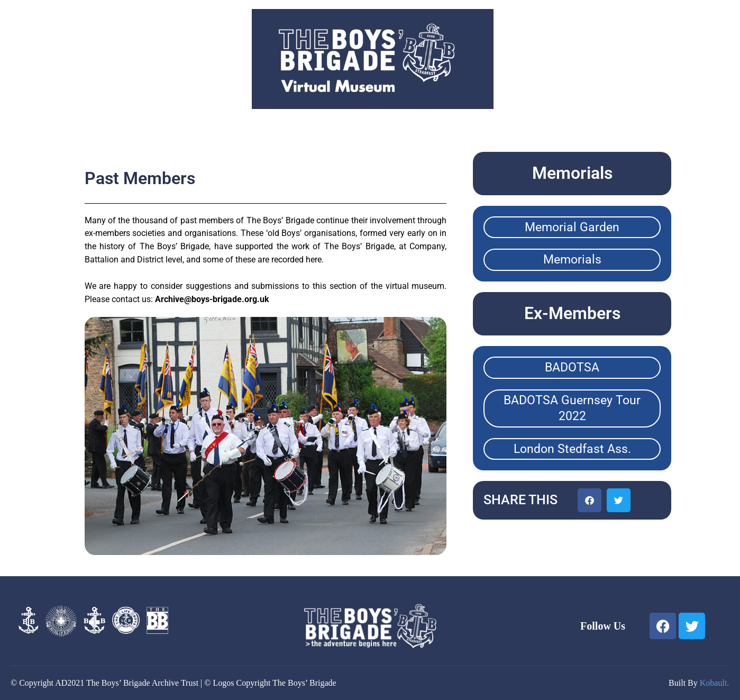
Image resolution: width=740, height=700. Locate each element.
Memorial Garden (572, 227)
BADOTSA (572, 367)
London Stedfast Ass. (572, 449)
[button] (590, 500)
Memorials (572, 260)
